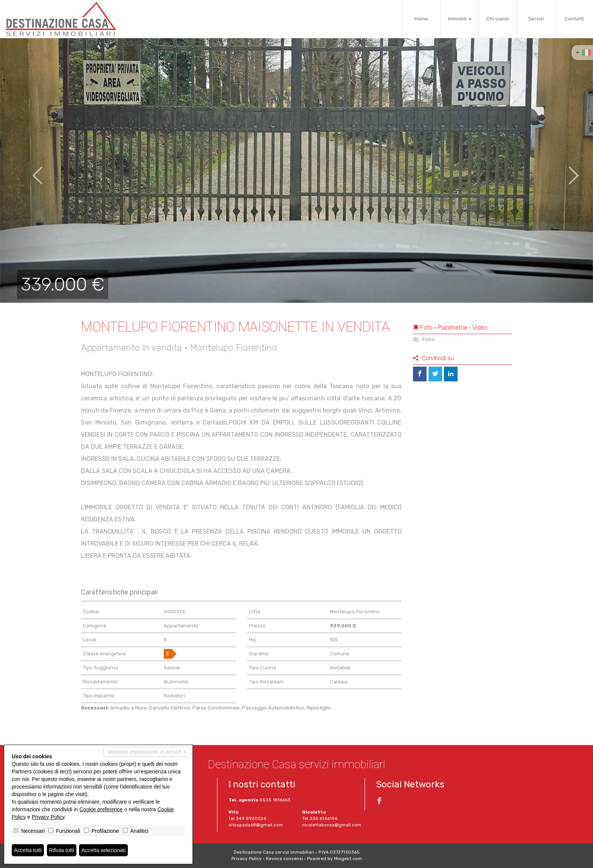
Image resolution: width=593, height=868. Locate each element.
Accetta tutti (28, 850)
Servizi (536, 19)
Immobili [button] (460, 19)
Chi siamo (498, 19)
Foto (424, 339)
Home (421, 19)
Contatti (574, 19)
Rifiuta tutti (62, 850)
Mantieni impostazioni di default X (147, 752)
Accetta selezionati (103, 850)
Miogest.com (348, 859)
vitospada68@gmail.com (256, 825)
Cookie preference (101, 809)
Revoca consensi (284, 859)
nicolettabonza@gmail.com (332, 825)
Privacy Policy (247, 859)
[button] (30, 170)
